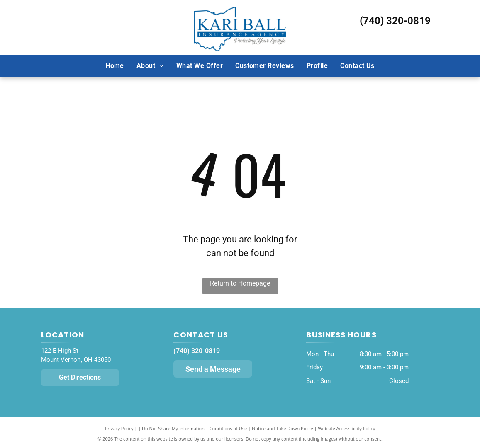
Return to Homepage (240, 283)
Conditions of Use (228, 428)
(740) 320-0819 (395, 21)
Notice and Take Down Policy (283, 428)
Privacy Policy (119, 428)
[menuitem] (115, 65)
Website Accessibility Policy (346, 428)
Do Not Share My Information (173, 428)
